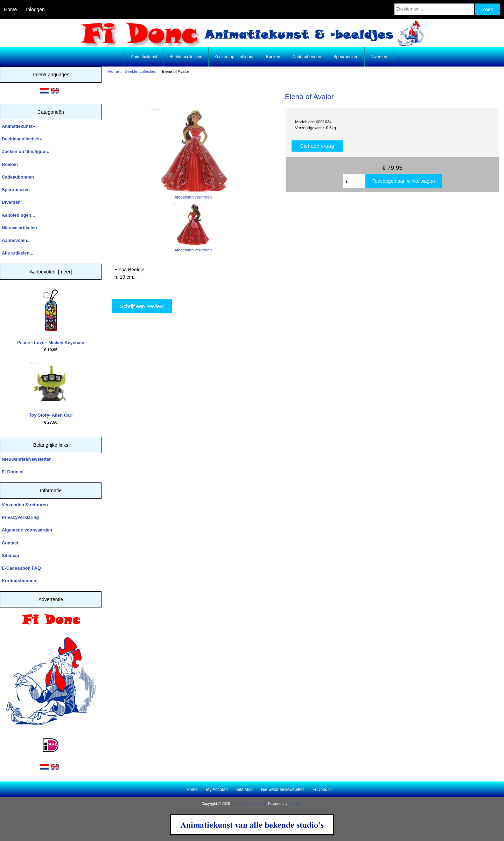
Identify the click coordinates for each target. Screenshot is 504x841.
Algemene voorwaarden (27, 530)
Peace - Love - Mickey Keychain (51, 317)
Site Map (244, 790)
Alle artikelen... (17, 253)
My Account (217, 790)
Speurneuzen (346, 57)
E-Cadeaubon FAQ (21, 568)
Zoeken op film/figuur (234, 57)
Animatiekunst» (18, 126)
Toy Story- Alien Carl (51, 390)
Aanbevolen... (16, 240)
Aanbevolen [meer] (51, 272)
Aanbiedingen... (18, 215)
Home (10, 9)
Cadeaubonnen (307, 57)
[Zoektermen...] (434, 9)
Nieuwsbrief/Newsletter (26, 459)
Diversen (379, 57)
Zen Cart (296, 804)
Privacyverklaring (20, 517)
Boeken (273, 57)
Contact (10, 543)
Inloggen (35, 9)
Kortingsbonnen (19, 581)
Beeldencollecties (140, 71)
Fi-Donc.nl (13, 472)
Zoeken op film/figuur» (26, 151)
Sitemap (10, 555)
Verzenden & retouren (25, 505)
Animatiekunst (144, 57)
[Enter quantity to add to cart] (354, 181)
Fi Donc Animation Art (248, 804)
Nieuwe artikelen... (21, 228)
